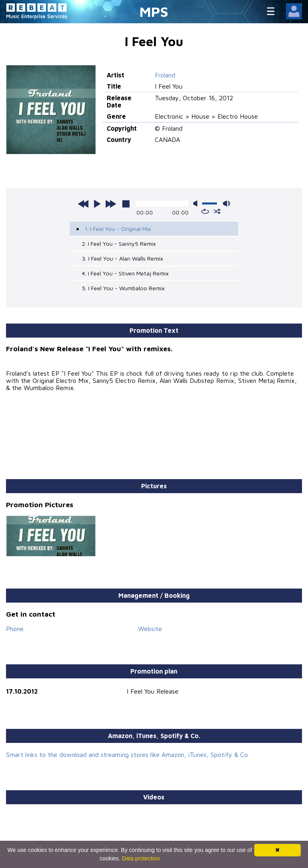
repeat (205, 211)
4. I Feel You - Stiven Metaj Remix (125, 273)
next (111, 204)
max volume (227, 203)
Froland (165, 75)
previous (83, 204)
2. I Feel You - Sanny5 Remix (119, 244)
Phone (15, 629)
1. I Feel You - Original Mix (118, 229)
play (97, 204)
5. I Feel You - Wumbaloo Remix (123, 288)
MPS (154, 11)
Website (150, 629)
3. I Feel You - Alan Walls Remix (123, 258)
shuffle (217, 211)
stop (126, 204)
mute (197, 203)
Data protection (141, 858)
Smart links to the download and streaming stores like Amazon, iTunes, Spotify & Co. (128, 755)
